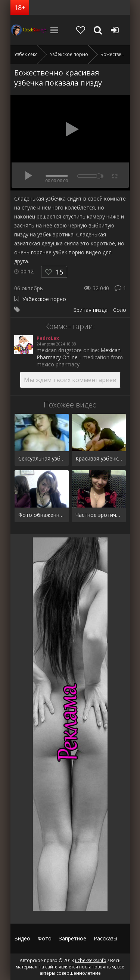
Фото (45, 938)
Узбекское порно (44, 299)
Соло (120, 310)
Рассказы (105, 938)
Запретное (73, 938)
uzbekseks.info (29, 30)
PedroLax (48, 338)
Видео (22, 938)
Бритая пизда (90, 310)
